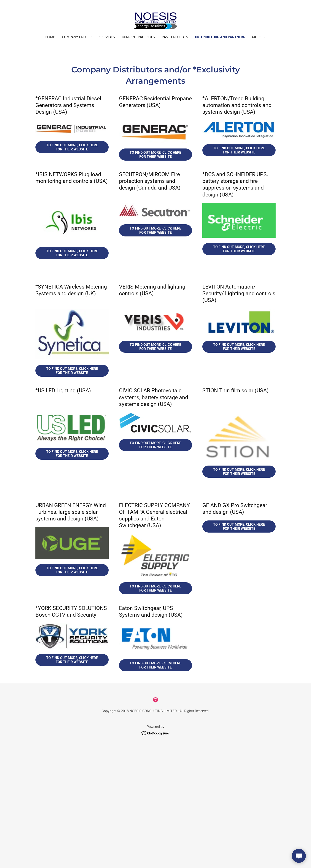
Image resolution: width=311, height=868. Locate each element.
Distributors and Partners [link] (220, 37)
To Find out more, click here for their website (72, 147)
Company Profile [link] (77, 37)
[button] (259, 37)
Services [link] (107, 37)
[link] (155, 20)
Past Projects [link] (175, 37)
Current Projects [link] (138, 37)
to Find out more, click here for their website (239, 472)
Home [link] (50, 37)
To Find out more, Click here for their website (72, 371)
